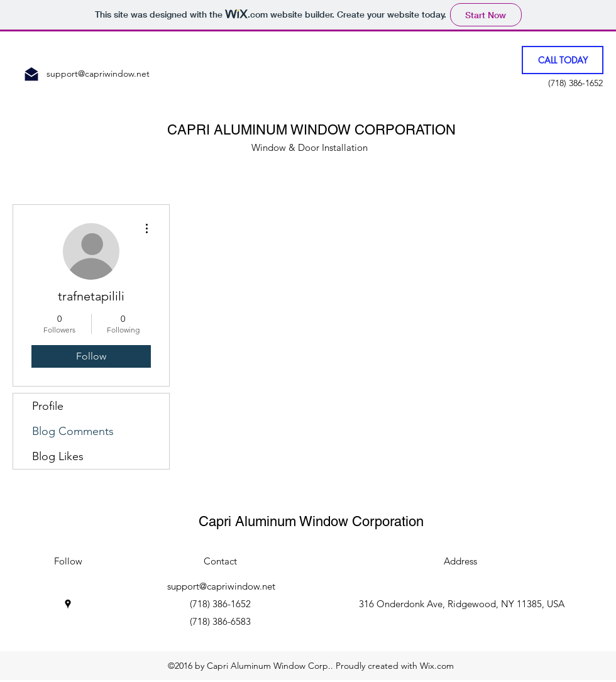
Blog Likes (58, 456)
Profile (48, 406)
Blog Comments (73, 431)
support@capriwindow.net (98, 74)
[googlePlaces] (68, 604)
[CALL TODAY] (563, 60)
